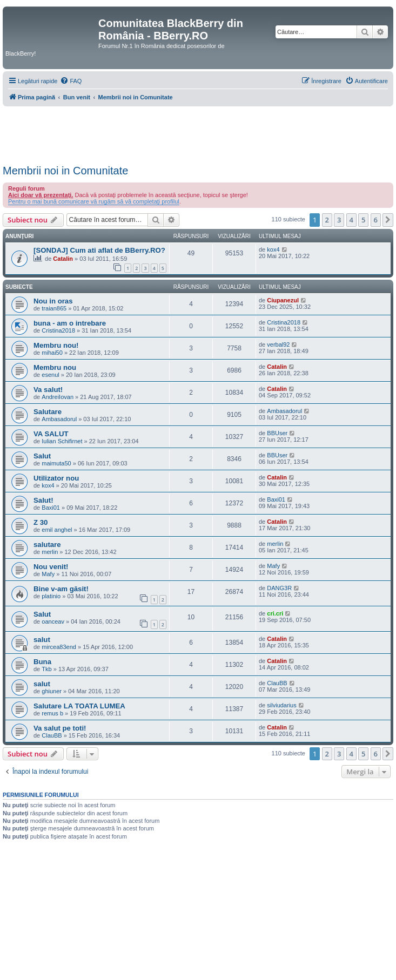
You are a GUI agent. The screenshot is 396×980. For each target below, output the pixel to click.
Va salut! (48, 390)
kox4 (273, 249)
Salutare (48, 412)
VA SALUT (51, 434)
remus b (52, 713)
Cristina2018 (58, 330)
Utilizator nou (56, 478)
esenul (50, 375)
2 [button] (327, 220)
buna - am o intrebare (70, 323)
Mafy (48, 574)
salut (42, 640)
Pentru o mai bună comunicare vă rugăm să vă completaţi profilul (94, 201)
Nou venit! (51, 567)
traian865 (54, 308)
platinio (51, 596)
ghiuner (52, 691)
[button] (388, 220)
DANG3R (279, 588)
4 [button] (351, 220)
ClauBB (277, 683)
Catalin (63, 259)
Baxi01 (51, 508)
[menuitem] (71, 81)
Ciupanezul (283, 300)
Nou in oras (53, 301)
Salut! (43, 500)
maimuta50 (56, 463)
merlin (50, 552)
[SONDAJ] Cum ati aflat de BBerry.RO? (99, 250)
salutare (47, 545)
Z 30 (41, 522)
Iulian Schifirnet (62, 441)
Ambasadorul (59, 419)
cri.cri (275, 613)
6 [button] (376, 220)
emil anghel (57, 530)
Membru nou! (56, 345)
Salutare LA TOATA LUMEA (79, 706)
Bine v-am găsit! (61, 589)
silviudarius (281, 705)
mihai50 (52, 353)
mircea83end (59, 647)
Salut (42, 456)
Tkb (46, 669)
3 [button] (339, 220)
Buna (42, 662)
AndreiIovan (58, 397)
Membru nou (55, 367)
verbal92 (278, 344)
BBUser (277, 433)
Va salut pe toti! (60, 728)
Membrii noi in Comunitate (65, 171)
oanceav (53, 621)
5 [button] (363, 220)
